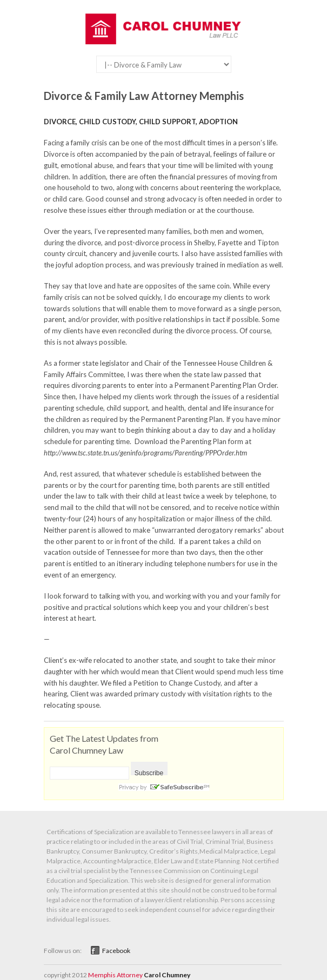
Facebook (116, 951)
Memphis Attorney (115, 975)
